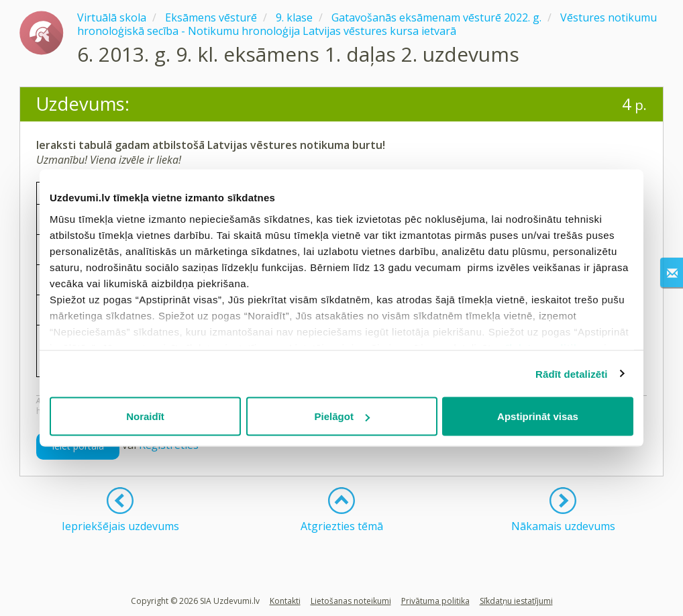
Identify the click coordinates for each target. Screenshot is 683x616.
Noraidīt (145, 416)
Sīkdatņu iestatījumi (516, 601)
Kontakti (285, 601)
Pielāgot (342, 416)
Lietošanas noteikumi (351, 601)
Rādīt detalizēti (571, 373)
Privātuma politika (435, 601)
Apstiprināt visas (538, 416)
